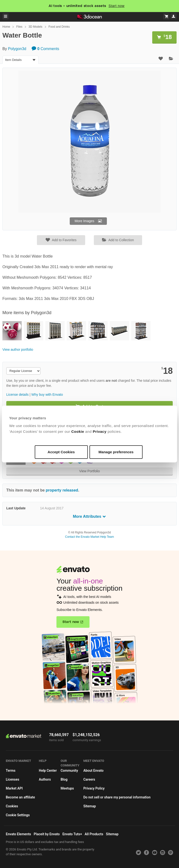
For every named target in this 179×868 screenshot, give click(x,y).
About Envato (93, 771)
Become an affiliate (20, 797)
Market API (14, 788)
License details (17, 395)
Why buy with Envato (47, 395)
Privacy (100, 431)
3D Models (35, 27)
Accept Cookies (61, 452)
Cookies (12, 806)
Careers (89, 779)
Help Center (48, 771)
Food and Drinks (59, 27)
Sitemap (89, 806)
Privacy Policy (94, 788)
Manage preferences (116, 452)
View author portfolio (18, 350)
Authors (45, 779)
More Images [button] (84, 221)
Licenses (13, 779)
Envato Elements (18, 834)
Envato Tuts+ (72, 834)
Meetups (67, 788)
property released (62, 490)
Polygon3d (17, 49)
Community (69, 771)
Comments (45, 49)
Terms (11, 771)
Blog (64, 779)
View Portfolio (89, 471)
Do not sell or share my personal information (117, 797)
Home (6, 27)
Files (19, 27)
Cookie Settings (18, 815)
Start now (117, 6)
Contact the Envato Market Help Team (90, 537)
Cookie (78, 431)
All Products (94, 834)
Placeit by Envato (47, 834)
